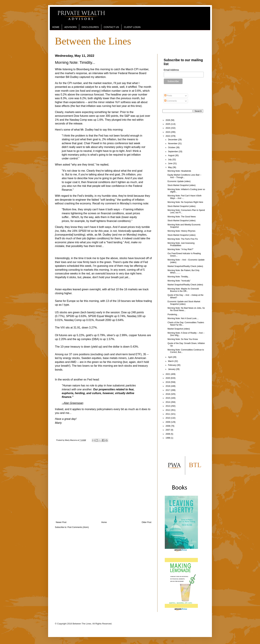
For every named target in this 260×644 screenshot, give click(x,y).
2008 (168, 426)
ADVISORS (70, 27)
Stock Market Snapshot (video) (182, 185)
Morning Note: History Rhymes (181, 231)
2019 (168, 382)
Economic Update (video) (179, 181)
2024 (168, 128)
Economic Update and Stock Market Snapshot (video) (184, 303)
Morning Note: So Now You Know (183, 339)
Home (104, 522)
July (170, 160)
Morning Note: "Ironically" (179, 281)
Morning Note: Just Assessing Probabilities (181, 244)
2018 (168, 386)
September (173, 152)
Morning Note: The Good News (182, 217)
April (170, 357)
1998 (168, 438)
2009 (168, 422)
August (172, 155)
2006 (168, 434)
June (171, 163)
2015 (168, 398)
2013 (168, 406)
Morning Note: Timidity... (178, 277)
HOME (56, 27)
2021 (168, 374)
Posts (168, 96)
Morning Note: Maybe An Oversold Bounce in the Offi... (183, 290)
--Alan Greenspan (73, 403)
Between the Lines (93, 41)
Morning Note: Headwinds (179, 171)
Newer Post (61, 522)
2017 (168, 390)
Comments (171, 101)
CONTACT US (111, 27)
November (173, 144)
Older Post (146, 522)
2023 (168, 132)
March (171, 361)
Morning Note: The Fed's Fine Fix (183, 239)
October (172, 147)
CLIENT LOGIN (132, 27)
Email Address (171, 70)
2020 (168, 378)
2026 (168, 120)
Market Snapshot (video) (179, 329)
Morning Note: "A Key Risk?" (180, 249)
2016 (168, 394)
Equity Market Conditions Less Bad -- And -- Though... (184, 176)
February (172, 365)
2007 (168, 430)
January (172, 369)
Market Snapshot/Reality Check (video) (185, 266)
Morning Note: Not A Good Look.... (183, 318)
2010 (168, 418)
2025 (168, 124)
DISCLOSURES (90, 27)
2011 (168, 414)
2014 (168, 402)
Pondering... (173, 314)
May (170, 167)
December (173, 140)
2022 (168, 136)
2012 (168, 410)
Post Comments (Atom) (78, 527)
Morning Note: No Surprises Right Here (185, 202)
